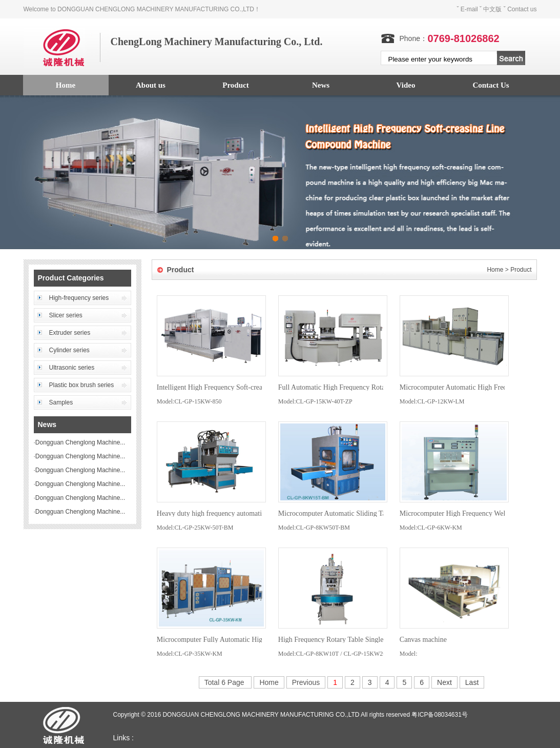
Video (406, 85)
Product (235, 85)
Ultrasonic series (72, 368)
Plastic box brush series (82, 385)
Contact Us (491, 85)
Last (472, 682)
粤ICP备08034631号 (439, 715)
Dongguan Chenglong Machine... (80, 442)
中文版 (492, 9)
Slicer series (66, 315)
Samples (61, 402)
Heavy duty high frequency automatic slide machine (232, 513)
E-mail (469, 9)
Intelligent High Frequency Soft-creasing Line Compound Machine (253, 387)
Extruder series (70, 333)
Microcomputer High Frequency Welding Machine (472, 513)
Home (66, 85)
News (321, 85)
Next (444, 682)
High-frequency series (79, 298)
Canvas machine (423, 640)
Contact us (522, 9)
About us (151, 85)
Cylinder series (69, 350)
